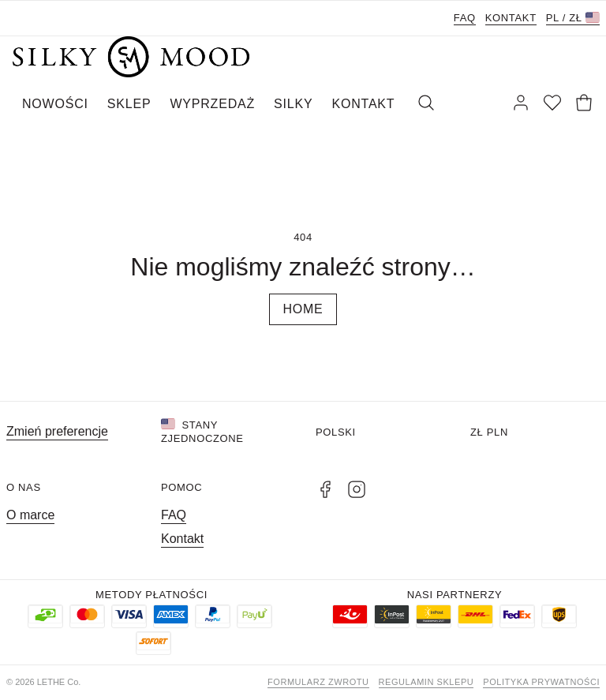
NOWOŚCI (55, 104)
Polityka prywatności (541, 682)
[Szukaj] (426, 104)
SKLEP (129, 104)
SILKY (293, 104)
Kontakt (511, 18)
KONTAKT (363, 104)
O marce (30, 515)
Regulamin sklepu (426, 682)
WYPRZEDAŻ (212, 104)
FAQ (465, 18)
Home (303, 309)
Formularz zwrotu (318, 682)
